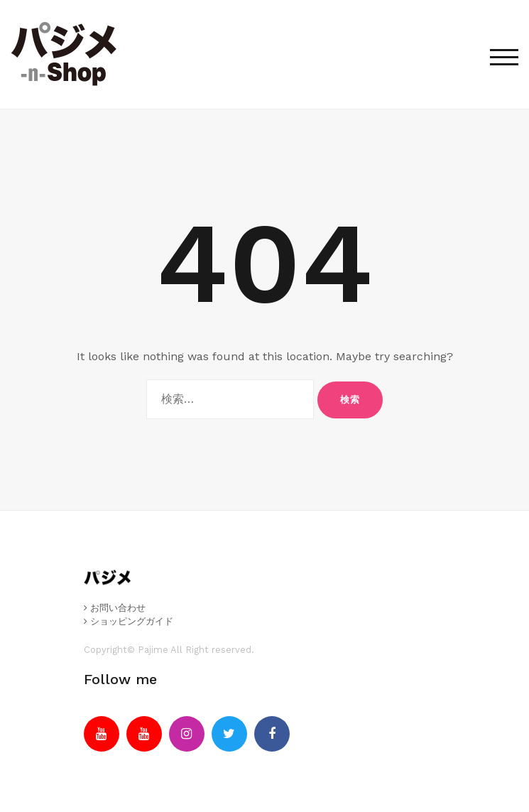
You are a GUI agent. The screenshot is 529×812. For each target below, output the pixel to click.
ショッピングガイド (129, 621)
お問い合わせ (115, 608)
